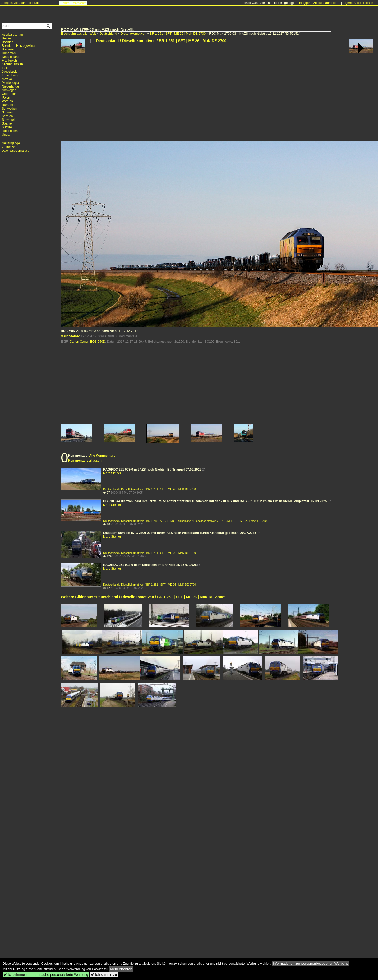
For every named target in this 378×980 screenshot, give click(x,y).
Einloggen (303, 3)
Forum (65, 3)
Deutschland (108, 34)
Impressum (79, 3)
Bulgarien (9, 49)
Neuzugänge (11, 143)
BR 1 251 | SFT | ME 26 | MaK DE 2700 (178, 34)
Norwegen (9, 90)
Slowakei (8, 120)
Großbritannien (12, 64)
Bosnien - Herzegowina (18, 46)
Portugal (8, 101)
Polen (6, 98)
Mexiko (7, 79)
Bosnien (8, 42)
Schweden (9, 109)
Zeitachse (9, 147)
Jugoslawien (11, 72)
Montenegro (10, 83)
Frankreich (9, 61)
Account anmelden (326, 3)
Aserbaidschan (12, 35)
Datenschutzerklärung (16, 151)
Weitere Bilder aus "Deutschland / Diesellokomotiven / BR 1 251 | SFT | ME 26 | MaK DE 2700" (143, 597)
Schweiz (8, 112)
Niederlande (10, 86)
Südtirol (7, 127)
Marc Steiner (70, 336)
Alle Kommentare (102, 456)
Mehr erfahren (121, 969)
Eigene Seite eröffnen (358, 3)
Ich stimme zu (104, 975)
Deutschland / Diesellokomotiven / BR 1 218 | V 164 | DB (139, 521)
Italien (6, 68)
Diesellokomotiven (133, 34)
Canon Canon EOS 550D (87, 342)
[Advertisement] (129, 94)
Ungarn (7, 135)
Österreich (9, 94)
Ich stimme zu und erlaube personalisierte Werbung (46, 975)
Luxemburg (10, 75)
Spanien (8, 123)
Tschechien (10, 131)
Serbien (7, 116)
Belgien (7, 38)
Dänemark (9, 53)
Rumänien (9, 105)
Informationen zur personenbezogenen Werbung (311, 963)
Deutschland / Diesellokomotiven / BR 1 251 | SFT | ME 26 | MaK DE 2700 (161, 41)
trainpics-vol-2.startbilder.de (20, 3)
